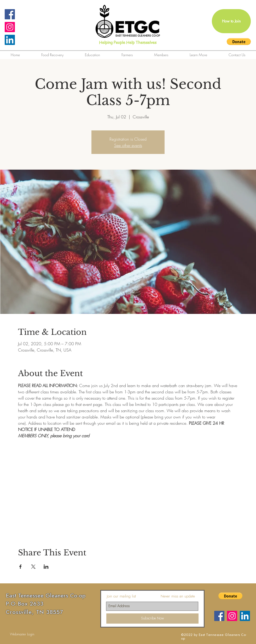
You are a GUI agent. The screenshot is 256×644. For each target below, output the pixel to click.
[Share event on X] (33, 567)
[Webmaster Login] (22, 634)
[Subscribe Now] (152, 619)
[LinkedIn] (10, 40)
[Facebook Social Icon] (10, 14)
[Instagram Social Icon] (10, 27)
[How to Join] (231, 21)
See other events (128, 145)
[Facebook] (219, 616)
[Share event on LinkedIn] (46, 567)
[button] (239, 42)
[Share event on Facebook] (21, 567)
